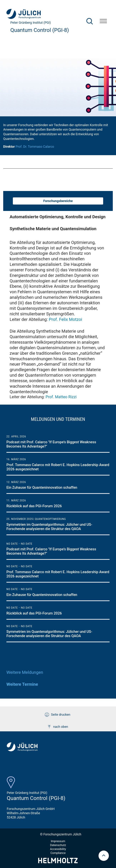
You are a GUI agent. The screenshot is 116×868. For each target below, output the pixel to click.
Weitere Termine (22, 684)
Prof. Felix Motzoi (65, 319)
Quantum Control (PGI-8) (40, 30)
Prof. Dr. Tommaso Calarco (35, 147)
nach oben (58, 727)
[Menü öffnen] (103, 21)
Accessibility (58, 849)
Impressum (58, 841)
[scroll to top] (104, 856)
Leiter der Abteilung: (46, 319)
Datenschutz (58, 845)
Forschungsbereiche (58, 201)
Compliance (58, 853)
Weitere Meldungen (25, 672)
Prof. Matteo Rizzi (61, 397)
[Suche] (90, 21)
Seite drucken (58, 715)
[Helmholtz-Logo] (58, 862)
